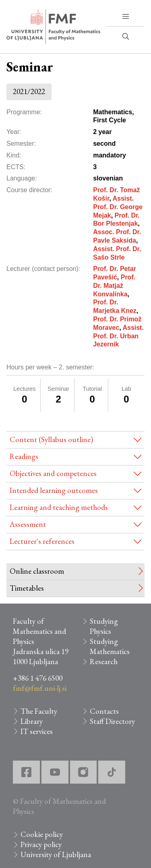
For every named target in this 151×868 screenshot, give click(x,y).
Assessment (28, 524)
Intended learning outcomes (54, 490)
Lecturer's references (42, 541)
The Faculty (39, 711)
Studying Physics (104, 626)
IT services (37, 731)
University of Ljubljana (56, 854)
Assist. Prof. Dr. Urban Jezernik (118, 336)
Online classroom (37, 571)
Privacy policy (41, 844)
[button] (126, 17)
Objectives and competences (53, 473)
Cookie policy (42, 834)
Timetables (27, 588)
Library (32, 721)
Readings (24, 456)
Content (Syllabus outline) (51, 439)
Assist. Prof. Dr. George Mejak (118, 207)
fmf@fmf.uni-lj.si (40, 688)
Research (104, 661)
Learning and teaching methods (59, 507)
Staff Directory (112, 721)
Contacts (104, 711)
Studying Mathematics (110, 646)
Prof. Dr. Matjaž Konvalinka (114, 286)
